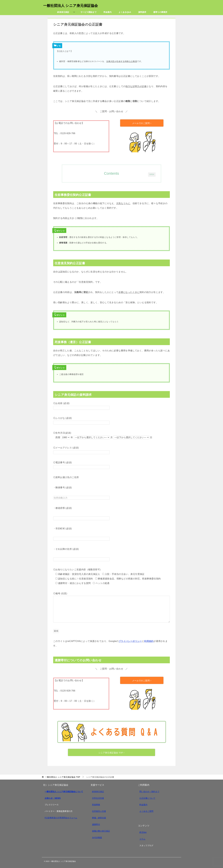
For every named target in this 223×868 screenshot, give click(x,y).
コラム (142, 839)
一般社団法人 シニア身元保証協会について (64, 792)
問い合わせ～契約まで (149, 792)
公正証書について (147, 798)
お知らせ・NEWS (53, 798)
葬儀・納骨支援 (99, 818)
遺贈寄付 (96, 824)
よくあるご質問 (146, 811)
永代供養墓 (97, 838)
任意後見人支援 (99, 811)
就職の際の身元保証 (101, 831)
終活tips (143, 832)
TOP (63, 777)
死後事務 (96, 805)
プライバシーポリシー (130, 641)
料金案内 (143, 805)
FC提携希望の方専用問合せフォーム (61, 818)
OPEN (152, 174)
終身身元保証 (98, 792)
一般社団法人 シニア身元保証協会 (76, 5)
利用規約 (149, 641)
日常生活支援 (98, 798)
